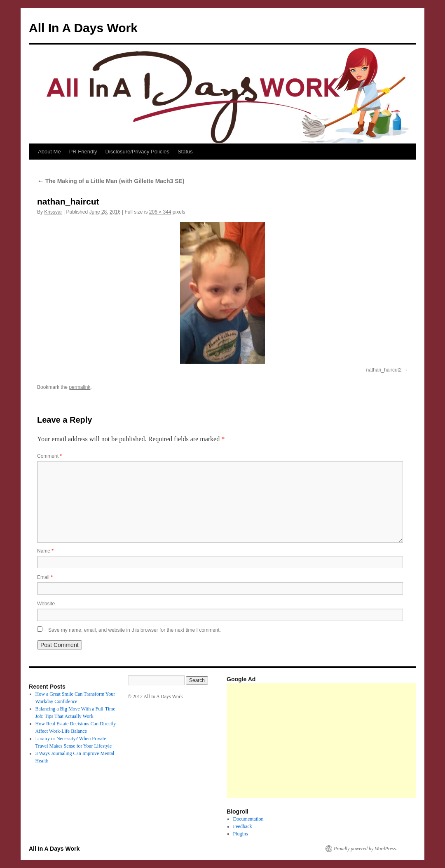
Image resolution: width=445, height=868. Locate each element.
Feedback (243, 826)
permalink (80, 387)
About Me (49, 152)
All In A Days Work (83, 28)
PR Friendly (83, 152)
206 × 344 (160, 212)
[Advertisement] (336, 741)
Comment (49, 456)
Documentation (248, 819)
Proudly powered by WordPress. (365, 849)
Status (185, 152)
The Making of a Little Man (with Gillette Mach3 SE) (111, 181)
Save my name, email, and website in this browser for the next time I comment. (135, 630)
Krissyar (53, 212)
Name (45, 551)
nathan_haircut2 (384, 370)
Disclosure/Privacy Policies (137, 152)
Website (46, 604)
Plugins (241, 834)
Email (45, 577)
